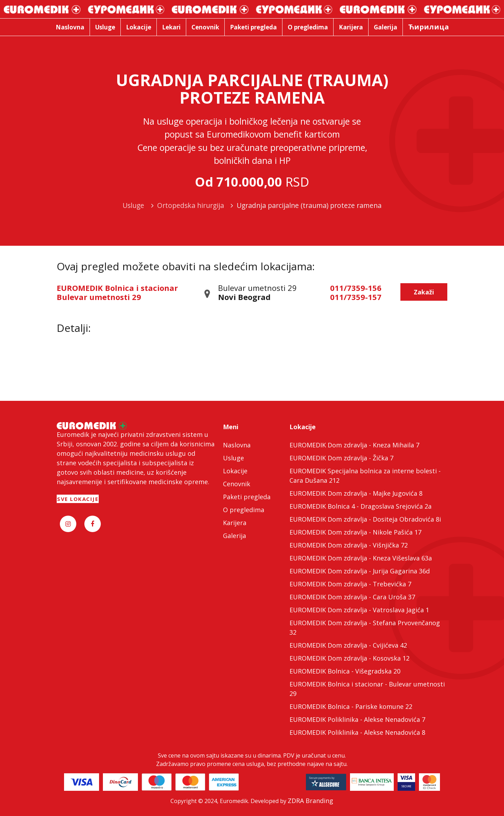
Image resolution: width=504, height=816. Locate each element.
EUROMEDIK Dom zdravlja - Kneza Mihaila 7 (354, 445)
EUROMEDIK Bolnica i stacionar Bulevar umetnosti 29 (117, 292)
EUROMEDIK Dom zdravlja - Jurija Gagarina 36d (360, 571)
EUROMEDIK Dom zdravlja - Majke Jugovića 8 (356, 493)
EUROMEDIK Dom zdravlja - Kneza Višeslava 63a (361, 558)
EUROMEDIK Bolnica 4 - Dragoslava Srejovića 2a (360, 506)
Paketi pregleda (247, 497)
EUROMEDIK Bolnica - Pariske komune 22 (351, 706)
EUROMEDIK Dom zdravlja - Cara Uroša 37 (352, 597)
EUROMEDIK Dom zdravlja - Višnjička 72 (349, 545)
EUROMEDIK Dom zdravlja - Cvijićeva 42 (348, 645)
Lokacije (235, 471)
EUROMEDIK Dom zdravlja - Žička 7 (341, 458)
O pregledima (244, 510)
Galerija (234, 536)
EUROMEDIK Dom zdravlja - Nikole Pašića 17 (355, 532)
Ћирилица (429, 27)
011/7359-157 (356, 297)
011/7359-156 (356, 288)
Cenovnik (237, 484)
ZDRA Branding (310, 801)
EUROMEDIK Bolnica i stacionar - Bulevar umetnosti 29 (367, 689)
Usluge (233, 458)
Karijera (235, 523)
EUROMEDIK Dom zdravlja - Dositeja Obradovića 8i (365, 519)
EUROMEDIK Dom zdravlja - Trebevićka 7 (350, 584)
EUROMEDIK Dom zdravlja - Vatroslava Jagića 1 (359, 610)
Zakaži (424, 292)
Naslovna (237, 445)
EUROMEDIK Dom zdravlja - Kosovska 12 (349, 658)
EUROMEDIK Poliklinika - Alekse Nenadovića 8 (357, 732)
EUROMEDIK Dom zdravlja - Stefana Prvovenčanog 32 (365, 627)
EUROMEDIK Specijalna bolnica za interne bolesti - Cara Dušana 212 (365, 476)
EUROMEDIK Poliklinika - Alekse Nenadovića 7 (357, 719)
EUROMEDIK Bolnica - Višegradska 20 (345, 671)
